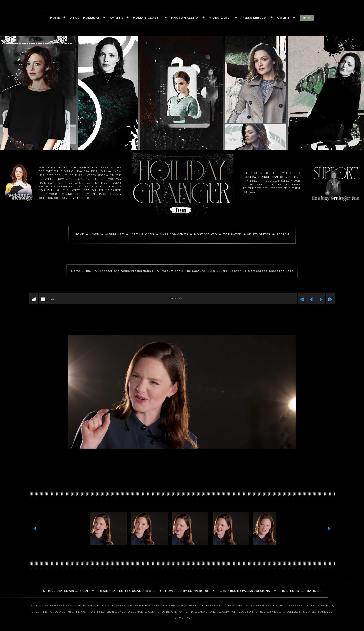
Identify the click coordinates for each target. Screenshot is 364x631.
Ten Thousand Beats (136, 591)
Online (283, 18)
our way (249, 192)
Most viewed (206, 235)
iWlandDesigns (256, 591)
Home (55, 18)
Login (95, 235)
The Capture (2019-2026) (205, 271)
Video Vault (220, 18)
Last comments (174, 235)
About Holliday (85, 18)
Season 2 (237, 271)
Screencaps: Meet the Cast (271, 271)
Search (283, 235)
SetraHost (311, 591)
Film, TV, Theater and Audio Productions (118, 271)
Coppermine (198, 591)
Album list (115, 235)
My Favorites (259, 235)
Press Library (254, 18)
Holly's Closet (147, 18)
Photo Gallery (185, 18)
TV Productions (168, 271)
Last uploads (142, 235)
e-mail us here (80, 198)
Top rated (232, 235)
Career (116, 18)
